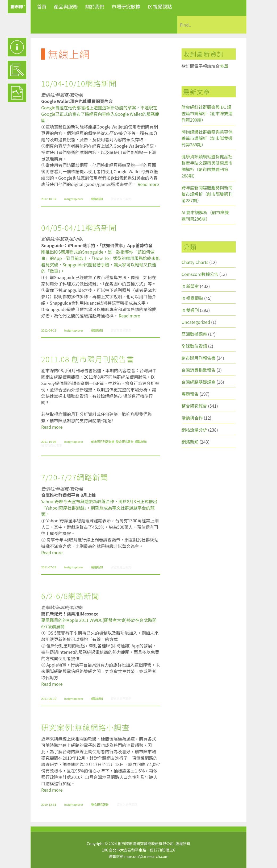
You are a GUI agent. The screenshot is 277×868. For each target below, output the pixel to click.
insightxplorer (74, 199)
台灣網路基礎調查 (199, 382)
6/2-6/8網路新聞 (70, 596)
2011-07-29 (49, 567)
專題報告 (190, 394)
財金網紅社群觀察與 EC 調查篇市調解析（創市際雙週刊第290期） (207, 113)
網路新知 (97, 199)
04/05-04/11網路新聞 (79, 228)
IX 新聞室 (190, 286)
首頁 (42, 6)
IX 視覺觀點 (160, 6)
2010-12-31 (49, 804)
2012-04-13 (49, 330)
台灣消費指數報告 (199, 370)
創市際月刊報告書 (103, 441)
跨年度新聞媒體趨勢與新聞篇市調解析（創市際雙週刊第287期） (207, 194)
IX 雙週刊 (190, 310)
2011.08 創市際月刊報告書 (88, 359)
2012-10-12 (49, 199)
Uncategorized (196, 322)
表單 (224, 66)
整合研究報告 (125, 441)
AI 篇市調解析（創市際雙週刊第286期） (205, 216)
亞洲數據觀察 (194, 334)
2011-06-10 (49, 698)
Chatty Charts (195, 262)
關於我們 (95, 6)
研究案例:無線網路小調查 (85, 727)
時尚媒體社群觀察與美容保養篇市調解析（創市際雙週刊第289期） (207, 138)
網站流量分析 (194, 430)
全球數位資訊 (194, 346)
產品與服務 (66, 6)
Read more (148, 184)
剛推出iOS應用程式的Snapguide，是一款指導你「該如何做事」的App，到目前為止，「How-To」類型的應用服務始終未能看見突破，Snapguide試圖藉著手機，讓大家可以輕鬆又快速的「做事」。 (100, 261)
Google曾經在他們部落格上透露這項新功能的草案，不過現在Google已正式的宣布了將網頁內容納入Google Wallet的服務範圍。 (100, 114)
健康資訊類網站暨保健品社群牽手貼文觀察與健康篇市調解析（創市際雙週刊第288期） (207, 166)
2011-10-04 (49, 441)
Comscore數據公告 (200, 274)
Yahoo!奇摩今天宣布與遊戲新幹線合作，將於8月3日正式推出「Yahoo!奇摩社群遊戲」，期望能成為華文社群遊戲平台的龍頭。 (99, 508)
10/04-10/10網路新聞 (79, 83)
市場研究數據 (126, 6)
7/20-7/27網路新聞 (75, 477)
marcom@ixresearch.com (146, 856)
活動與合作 (192, 418)
